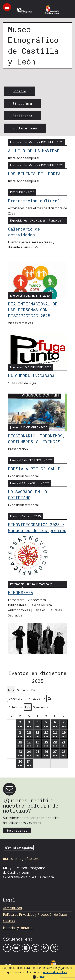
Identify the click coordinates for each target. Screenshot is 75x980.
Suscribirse (17, 830)
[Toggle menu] (7, 7)
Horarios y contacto (18, 928)
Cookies (9, 921)
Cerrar (41, 977)
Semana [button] (23, 690)
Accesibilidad (12, 908)
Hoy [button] (28, 707)
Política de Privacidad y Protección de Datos (35, 915)
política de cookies (55, 972)
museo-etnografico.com (21, 859)
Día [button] (33, 690)
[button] (15, 707)
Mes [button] (11, 690)
